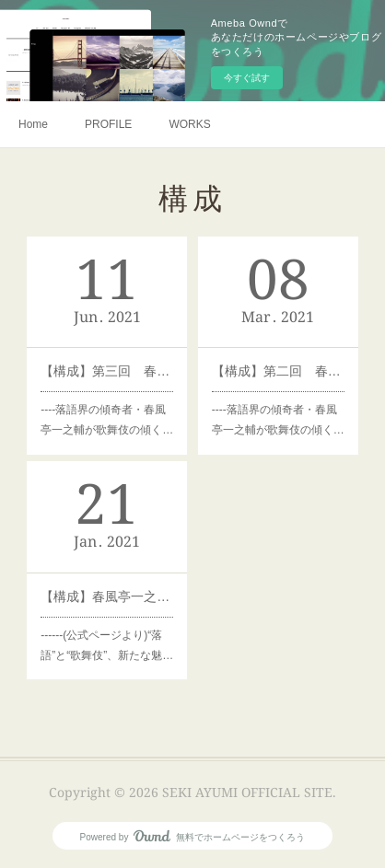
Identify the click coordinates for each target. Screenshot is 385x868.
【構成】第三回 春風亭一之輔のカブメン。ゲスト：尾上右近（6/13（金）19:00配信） (107, 371)
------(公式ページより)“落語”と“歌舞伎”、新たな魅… (107, 645)
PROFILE (108, 124)
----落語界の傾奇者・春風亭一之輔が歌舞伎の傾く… (107, 420)
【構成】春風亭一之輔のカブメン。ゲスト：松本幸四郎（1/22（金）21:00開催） (107, 596)
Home (33, 124)
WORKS (189, 124)
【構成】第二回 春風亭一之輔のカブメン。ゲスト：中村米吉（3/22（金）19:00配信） (278, 371)
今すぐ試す (247, 78)
